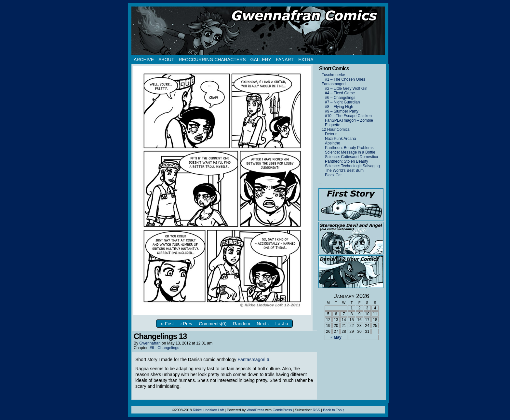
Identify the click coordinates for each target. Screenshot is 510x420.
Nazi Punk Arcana (340, 139)
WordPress (255, 410)
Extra (306, 60)
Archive (144, 60)
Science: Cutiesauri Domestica (351, 157)
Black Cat (333, 175)
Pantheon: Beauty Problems (349, 148)
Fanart (285, 60)
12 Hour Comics (336, 129)
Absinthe (333, 143)
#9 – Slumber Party (342, 111)
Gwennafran (150, 343)
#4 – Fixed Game (340, 93)
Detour (331, 134)
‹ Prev (186, 324)
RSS (317, 410)
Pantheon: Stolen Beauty (347, 161)
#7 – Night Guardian (342, 102)
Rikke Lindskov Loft (208, 410)
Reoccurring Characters (212, 60)
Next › (263, 324)
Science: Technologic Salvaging (352, 166)
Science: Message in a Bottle (350, 152)
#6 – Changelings (340, 98)
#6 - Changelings (164, 348)
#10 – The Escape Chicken (348, 116)
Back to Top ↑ (334, 410)
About (166, 60)
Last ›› (282, 324)
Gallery (261, 60)
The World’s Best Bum (344, 170)
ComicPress (282, 410)
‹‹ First (167, 324)
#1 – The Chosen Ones (345, 79)
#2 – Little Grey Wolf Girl (346, 88)
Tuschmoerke (333, 75)
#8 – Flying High (339, 107)
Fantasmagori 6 (253, 359)
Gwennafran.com (258, 31)
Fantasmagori (334, 84)
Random (242, 324)
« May (336, 337)
